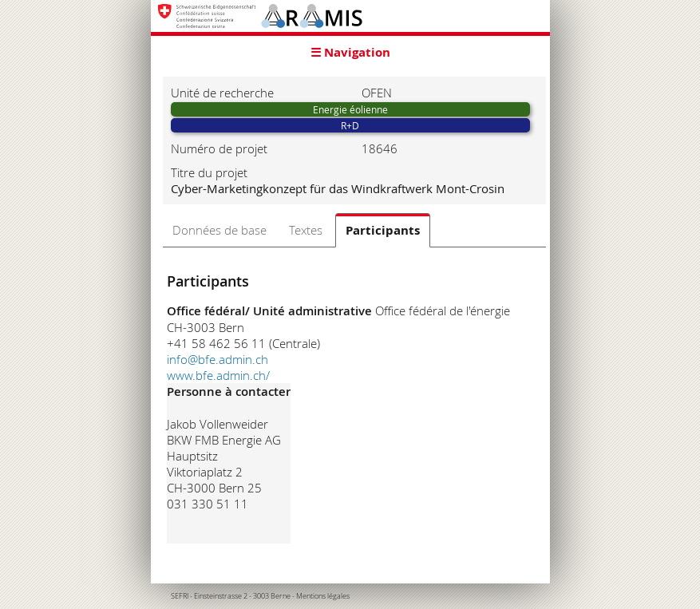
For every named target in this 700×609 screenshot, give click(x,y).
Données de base (219, 230)
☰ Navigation (350, 52)
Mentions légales (323, 596)
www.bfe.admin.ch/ (218, 375)
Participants (383, 230)
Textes (306, 230)
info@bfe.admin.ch (218, 359)
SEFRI (180, 596)
